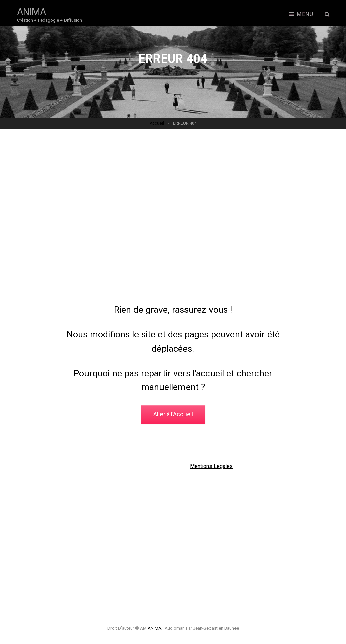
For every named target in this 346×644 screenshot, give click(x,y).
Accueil (157, 123)
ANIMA (31, 12)
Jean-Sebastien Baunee (216, 628)
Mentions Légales (211, 466)
